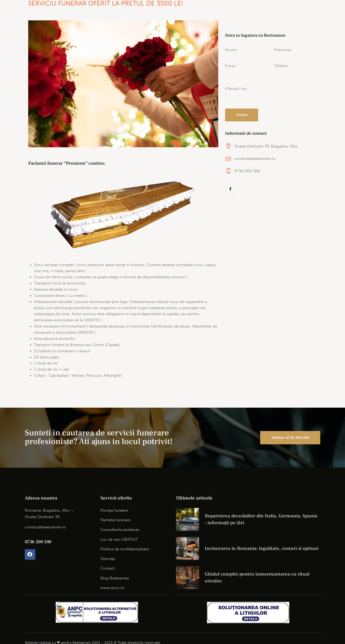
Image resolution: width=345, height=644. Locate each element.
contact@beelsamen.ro (255, 158)
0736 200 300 (247, 171)
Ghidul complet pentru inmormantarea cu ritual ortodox (257, 577)
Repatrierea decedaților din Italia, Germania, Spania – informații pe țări (261, 519)
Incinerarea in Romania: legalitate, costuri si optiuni (262, 548)
